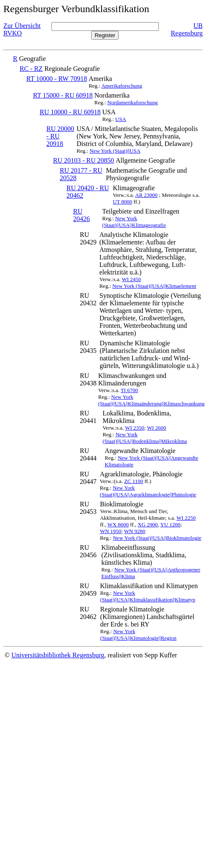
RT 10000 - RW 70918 (57, 79)
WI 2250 (186, 518)
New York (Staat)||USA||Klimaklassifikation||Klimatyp (148, 596)
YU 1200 (170, 525)
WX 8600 (118, 525)
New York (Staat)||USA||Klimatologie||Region (138, 635)
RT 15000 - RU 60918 (63, 95)
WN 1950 (111, 531)
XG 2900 (148, 525)
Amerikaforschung (121, 86)
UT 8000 (122, 202)
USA (121, 119)
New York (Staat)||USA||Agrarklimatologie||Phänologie (148, 491)
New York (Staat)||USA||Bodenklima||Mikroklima (145, 438)
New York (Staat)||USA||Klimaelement (154, 286)
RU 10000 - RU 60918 (70, 112)
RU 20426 (81, 215)
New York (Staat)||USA (115, 151)
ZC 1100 (134, 481)
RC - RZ (31, 69)
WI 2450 (131, 279)
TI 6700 (130, 390)
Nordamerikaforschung (133, 102)
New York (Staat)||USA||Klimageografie (134, 222)
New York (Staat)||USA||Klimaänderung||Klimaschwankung (151, 400)
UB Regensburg (187, 29)
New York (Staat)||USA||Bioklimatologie (157, 538)
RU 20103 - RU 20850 (84, 160)
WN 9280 (135, 531)
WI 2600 (157, 428)
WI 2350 (135, 428)
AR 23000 (146, 195)
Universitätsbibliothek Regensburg (58, 655)
